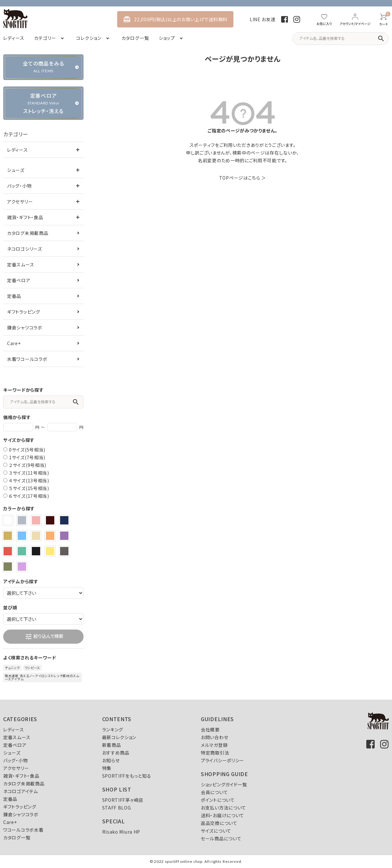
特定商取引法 (215, 753)
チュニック (12, 668)
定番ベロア (19, 280)
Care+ (14, 343)
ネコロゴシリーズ (25, 249)
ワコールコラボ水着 (23, 830)
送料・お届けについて (223, 815)
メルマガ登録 (214, 745)
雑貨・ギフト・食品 (25, 217)
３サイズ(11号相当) (29, 473)
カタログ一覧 (17, 837)
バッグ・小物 (19, 186)
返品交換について (219, 823)
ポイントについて (218, 800)
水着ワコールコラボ (27, 359)
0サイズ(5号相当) (27, 450)
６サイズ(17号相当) (29, 496)
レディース (18, 150)
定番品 (14, 296)
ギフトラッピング (24, 312)
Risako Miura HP (121, 832)
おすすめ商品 (116, 753)
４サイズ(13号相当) (29, 480)
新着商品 (112, 745)
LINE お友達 (263, 19)
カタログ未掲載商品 (28, 233)
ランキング (113, 729)
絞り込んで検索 (44, 637)
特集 (107, 768)
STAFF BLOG (117, 808)
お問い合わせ (214, 737)
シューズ (16, 170)
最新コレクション (119, 737)
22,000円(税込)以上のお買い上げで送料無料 (175, 19)
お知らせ (111, 760)
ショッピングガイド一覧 (224, 784)
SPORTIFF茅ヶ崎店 (123, 800)
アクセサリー (20, 201)
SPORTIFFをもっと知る (127, 776)
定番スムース (21, 264)
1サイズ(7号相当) (27, 457)
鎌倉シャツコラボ (25, 327)
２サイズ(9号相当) (28, 465)
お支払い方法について (223, 808)
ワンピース (33, 668)
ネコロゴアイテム (21, 791)
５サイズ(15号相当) (29, 488)
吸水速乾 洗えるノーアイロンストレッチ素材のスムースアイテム (42, 677)
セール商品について (221, 838)
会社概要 (210, 729)
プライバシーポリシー (223, 760)
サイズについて (216, 831)
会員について (214, 792)
